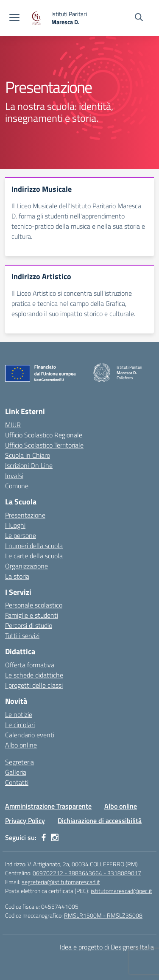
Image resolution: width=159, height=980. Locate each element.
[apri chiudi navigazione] (14, 18)
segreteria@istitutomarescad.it (61, 882)
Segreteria (20, 762)
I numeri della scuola (34, 546)
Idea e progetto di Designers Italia (107, 947)
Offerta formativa (30, 665)
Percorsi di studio (29, 625)
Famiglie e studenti (32, 615)
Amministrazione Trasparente (48, 806)
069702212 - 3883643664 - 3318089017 (87, 873)
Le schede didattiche (34, 675)
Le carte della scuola (34, 556)
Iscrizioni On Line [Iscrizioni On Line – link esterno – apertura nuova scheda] (29, 465)
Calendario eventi (30, 735)
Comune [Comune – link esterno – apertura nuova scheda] (17, 486)
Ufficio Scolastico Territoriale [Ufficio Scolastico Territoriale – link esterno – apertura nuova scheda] (44, 445)
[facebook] (44, 837)
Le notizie (19, 714)
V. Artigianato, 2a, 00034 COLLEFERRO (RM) (83, 864)
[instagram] (55, 837)
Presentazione (25, 515)
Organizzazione (26, 566)
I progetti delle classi (34, 685)
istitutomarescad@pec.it (121, 891)
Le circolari (20, 725)
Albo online (21, 745)
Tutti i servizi (22, 636)
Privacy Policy (25, 820)
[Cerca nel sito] (139, 18)
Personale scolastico (34, 605)
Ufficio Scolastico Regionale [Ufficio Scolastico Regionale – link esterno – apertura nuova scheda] (44, 435)
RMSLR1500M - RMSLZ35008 (103, 915)
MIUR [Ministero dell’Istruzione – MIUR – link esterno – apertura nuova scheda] (13, 425)
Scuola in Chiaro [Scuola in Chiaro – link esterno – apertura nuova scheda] (28, 455)
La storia (17, 576)
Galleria (16, 772)
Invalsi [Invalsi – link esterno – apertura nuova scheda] (14, 476)
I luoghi (15, 525)
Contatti (17, 782)
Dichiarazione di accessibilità (100, 820)
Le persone (21, 535)
